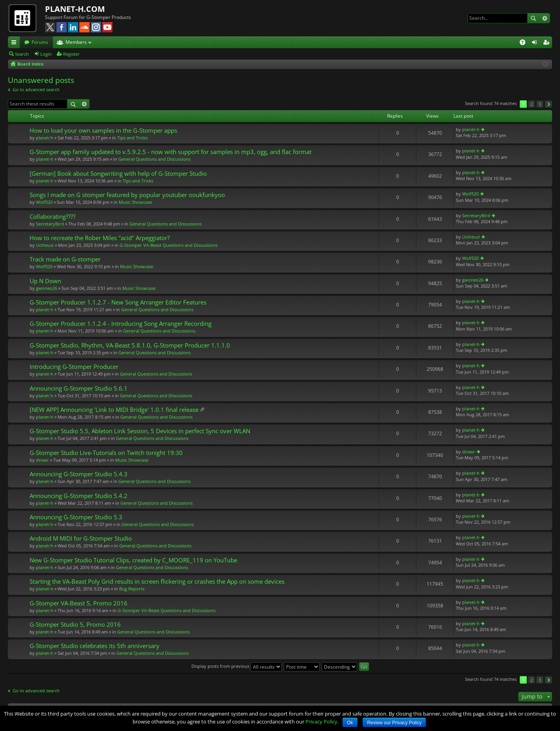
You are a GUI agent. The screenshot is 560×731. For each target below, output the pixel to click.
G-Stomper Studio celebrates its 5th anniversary (95, 646)
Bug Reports (132, 589)
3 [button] (540, 104)
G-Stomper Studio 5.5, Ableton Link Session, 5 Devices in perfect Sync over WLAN (140, 431)
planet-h (45, 138)
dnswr (42, 460)
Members (76, 42)
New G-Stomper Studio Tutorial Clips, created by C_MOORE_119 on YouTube (133, 560)
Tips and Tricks (132, 138)
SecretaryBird (50, 224)
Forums (40, 42)
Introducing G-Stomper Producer (74, 367)
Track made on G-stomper (65, 259)
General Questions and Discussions (155, 159)
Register (71, 54)
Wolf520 (44, 202)
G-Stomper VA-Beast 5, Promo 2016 (79, 603)
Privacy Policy (321, 722)
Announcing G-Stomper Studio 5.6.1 (79, 388)
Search (533, 18)
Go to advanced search (36, 89)
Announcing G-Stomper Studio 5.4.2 (79, 496)
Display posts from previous (237, 666)
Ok (350, 723)
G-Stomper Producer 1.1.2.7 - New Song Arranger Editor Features (118, 302)
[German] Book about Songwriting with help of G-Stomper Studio (118, 174)
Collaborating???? (52, 217)
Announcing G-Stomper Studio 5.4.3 (79, 474)
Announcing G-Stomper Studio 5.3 (76, 517)
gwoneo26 (47, 288)
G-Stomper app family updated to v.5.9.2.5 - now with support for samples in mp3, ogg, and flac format (170, 152)
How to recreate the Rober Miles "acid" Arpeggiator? (100, 238)
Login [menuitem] (536, 43)
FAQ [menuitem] (525, 43)
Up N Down (45, 281)
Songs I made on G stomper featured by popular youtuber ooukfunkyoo (127, 195)
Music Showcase (135, 202)
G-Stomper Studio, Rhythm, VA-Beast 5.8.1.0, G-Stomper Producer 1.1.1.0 (130, 345)
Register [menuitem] (548, 43)
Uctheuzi (45, 245)
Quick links (15, 43)
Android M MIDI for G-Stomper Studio (81, 538)
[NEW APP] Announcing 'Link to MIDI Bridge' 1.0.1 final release (114, 410)
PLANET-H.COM (75, 9)
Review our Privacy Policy (394, 723)
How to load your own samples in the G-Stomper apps (103, 131)
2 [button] (532, 104)
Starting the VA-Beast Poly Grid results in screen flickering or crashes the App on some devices (157, 582)
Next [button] (548, 104)
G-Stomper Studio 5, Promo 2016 (75, 625)
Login (46, 54)
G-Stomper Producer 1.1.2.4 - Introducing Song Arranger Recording (121, 324)
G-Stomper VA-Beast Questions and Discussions (169, 245)
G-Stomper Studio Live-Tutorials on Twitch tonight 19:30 (106, 453)
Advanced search (544, 18)
